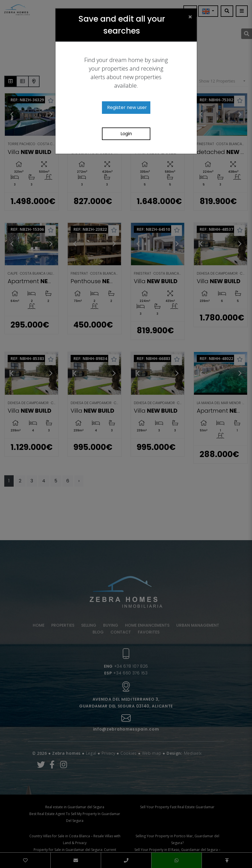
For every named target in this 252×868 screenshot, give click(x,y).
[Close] (190, 17)
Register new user (127, 107)
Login (126, 134)
